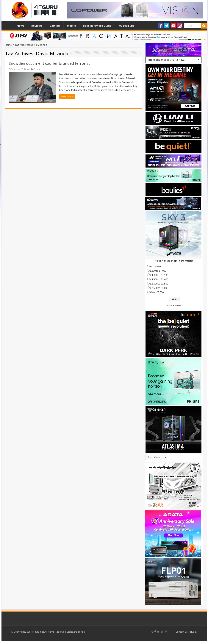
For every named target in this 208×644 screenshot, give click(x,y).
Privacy (193, 632)
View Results (174, 305)
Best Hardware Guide (97, 26)
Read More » (67, 97)
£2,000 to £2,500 (159, 284)
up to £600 (156, 266)
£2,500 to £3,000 (159, 288)
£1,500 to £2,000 (159, 279)
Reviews (37, 26)
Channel (37, 69)
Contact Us (182, 632)
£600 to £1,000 (158, 271)
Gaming (55, 26)
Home (8, 25)
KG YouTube (126, 26)
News (21, 26)
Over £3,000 (157, 292)
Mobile (71, 26)
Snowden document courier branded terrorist (49, 63)
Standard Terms (76, 632)
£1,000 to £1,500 (159, 275)
